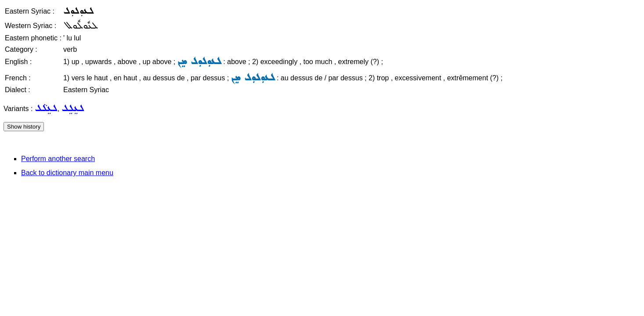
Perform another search (58, 159)
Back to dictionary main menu (67, 173)
